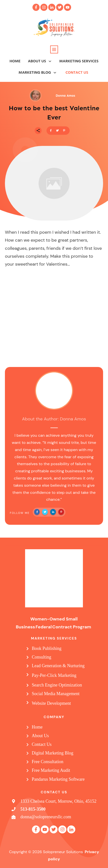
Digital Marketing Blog (53, 753)
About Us (40, 736)
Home (37, 727)
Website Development (51, 703)
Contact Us (42, 744)
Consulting (41, 657)
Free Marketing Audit (51, 770)
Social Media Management (56, 694)
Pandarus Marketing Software (58, 779)
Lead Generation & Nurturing (58, 666)
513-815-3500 (33, 809)
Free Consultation (48, 762)
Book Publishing (47, 648)
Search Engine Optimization (57, 685)
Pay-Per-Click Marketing (54, 675)
